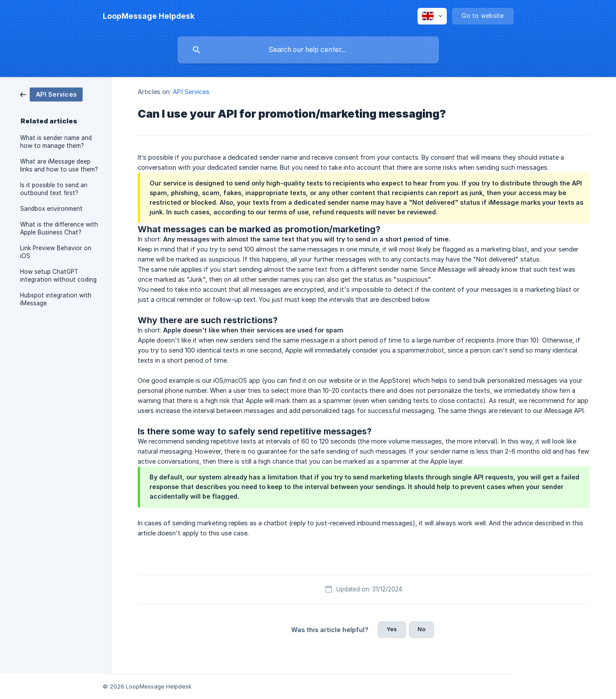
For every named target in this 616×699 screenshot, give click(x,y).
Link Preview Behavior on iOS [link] (56, 252)
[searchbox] (308, 50)
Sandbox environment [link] (51, 209)
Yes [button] (392, 629)
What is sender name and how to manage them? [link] (56, 142)
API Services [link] (191, 92)
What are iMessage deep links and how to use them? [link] (59, 165)
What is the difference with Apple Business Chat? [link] (59, 228)
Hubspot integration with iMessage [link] (56, 299)
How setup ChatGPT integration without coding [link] (58, 276)
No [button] (421, 629)
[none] (149, 16)
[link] (51, 94)
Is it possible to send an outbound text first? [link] (54, 189)
